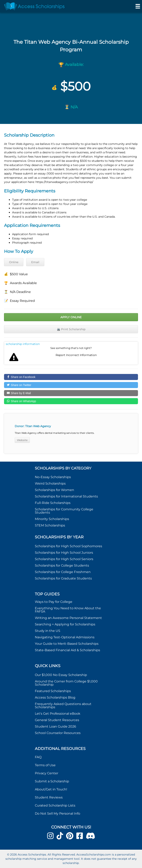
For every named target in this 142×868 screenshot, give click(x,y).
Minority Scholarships (52, 519)
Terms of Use (45, 765)
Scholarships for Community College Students (64, 511)
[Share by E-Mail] (71, 393)
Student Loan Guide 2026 (55, 726)
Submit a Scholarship (52, 781)
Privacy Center (47, 773)
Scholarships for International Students (66, 496)
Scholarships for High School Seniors (64, 559)
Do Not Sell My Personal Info (58, 813)
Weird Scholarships (50, 483)
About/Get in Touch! (51, 789)
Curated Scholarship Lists (55, 805)
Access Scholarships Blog (55, 697)
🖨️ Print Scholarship (71, 329)
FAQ (38, 757)
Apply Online (71, 317)
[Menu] (138, 6)
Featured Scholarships (53, 691)
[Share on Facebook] (71, 377)
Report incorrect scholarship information (22, 344)
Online (14, 262)
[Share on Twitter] (71, 385)
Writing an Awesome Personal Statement (68, 618)
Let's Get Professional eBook (58, 714)
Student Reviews (49, 797)
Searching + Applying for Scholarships (65, 624)
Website (22, 440)
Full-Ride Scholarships (53, 503)
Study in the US (48, 631)
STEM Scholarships (50, 525)
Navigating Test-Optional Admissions (65, 637)
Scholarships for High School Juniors (64, 553)
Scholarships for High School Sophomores (68, 546)
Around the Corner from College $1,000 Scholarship (66, 683)
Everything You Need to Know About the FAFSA (68, 610)
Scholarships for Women (54, 490)
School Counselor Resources (58, 733)
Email (35, 262)
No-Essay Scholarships (53, 477)
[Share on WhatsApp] (71, 401)
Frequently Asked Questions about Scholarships (63, 706)
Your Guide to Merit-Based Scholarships (67, 644)
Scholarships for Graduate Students (63, 578)
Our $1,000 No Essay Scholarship (61, 675)
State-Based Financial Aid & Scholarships (67, 650)
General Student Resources (57, 720)
